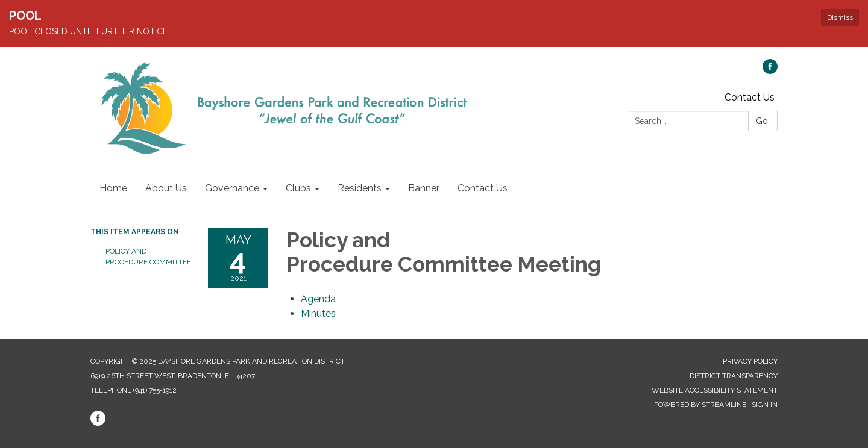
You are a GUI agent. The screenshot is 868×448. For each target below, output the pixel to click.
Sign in (765, 405)
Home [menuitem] (113, 188)
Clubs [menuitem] (298, 188)
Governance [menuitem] (232, 188)
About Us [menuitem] (166, 188)
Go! (763, 121)
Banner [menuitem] (424, 188)
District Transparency (734, 376)
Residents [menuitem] (360, 188)
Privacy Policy (750, 361)
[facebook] (770, 71)
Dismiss (840, 17)
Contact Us (750, 97)
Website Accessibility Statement (715, 390)
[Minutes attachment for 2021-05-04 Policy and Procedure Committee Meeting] (318, 313)
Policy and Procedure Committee (148, 257)
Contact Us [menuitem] (483, 188)
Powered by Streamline (700, 405)
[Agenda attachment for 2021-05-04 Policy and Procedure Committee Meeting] (318, 299)
